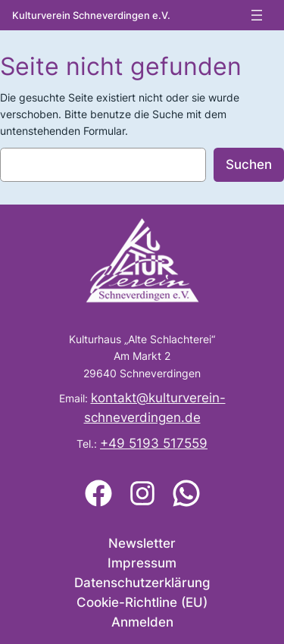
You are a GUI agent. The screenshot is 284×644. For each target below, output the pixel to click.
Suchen (249, 164)
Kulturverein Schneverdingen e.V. (91, 16)
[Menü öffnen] (257, 15)
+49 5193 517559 (154, 443)
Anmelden (142, 622)
